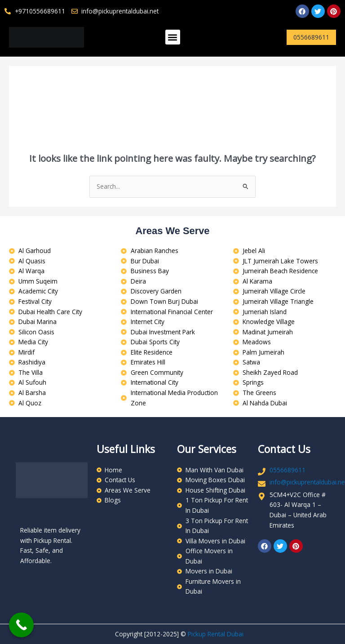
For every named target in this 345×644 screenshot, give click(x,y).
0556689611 (287, 470)
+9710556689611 (40, 11)
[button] (173, 37)
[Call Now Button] (21, 625)
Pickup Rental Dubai (216, 634)
